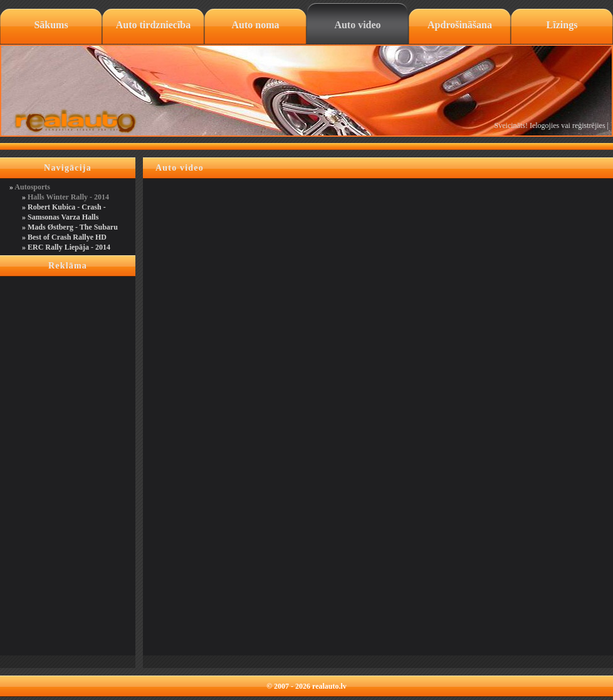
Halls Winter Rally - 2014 (68, 197)
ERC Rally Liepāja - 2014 (69, 247)
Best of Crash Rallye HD (67, 237)
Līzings (562, 25)
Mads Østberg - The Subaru (73, 227)
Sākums (51, 25)
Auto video (357, 25)
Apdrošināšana (460, 25)
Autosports (32, 187)
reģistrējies (589, 125)
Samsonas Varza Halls (63, 217)
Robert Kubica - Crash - (67, 207)
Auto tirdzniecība (154, 25)
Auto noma (255, 25)
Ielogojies (544, 125)
